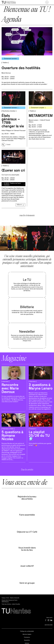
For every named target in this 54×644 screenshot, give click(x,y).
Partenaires (27, 635)
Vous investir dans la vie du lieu (27, 547)
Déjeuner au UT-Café (27, 530)
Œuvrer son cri (13, 169)
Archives (27, 641)
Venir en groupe (27, 581)
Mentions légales (27, 632)
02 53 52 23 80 (49, 623)
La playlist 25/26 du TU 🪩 (39, 434)
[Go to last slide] (4, 236)
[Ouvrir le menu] (51, 2)
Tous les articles (27, 468)
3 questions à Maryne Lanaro (41, 385)
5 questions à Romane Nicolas (12, 434)
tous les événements (27, 214)
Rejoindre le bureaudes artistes (27, 496)
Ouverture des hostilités (21, 66)
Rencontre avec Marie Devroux (10, 387)
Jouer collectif (27, 564)
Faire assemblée (27, 513)
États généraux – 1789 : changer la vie (13, 119)
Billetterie (19, 203)
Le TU (27, 278)
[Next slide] (50, 236)
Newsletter (27, 330)
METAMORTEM (41, 114)
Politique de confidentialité (27, 629)
